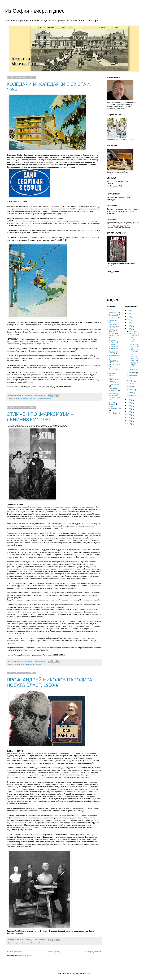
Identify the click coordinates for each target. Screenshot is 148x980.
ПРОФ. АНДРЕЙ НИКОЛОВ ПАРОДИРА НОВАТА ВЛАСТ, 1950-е (49, 683)
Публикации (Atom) (24, 955)
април (131, 390)
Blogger (87, 974)
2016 (129, 403)
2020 (129, 323)
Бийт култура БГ (19, 664)
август (132, 381)
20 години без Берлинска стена (115, 335)
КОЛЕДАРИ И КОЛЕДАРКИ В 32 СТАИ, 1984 (134, 338)
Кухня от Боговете (112, 403)
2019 (129, 326)
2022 (129, 317)
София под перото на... (113, 390)
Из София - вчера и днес (35, 11)
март (131, 393)
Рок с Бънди (113, 413)
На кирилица (18, 399)
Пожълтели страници (30, 399)
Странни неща (114, 384)
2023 (129, 314)
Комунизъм (28, 664)
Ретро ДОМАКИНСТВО (115, 408)
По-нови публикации (15, 952)
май (131, 387)
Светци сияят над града (114, 394)
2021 (129, 320)
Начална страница (54, 952)
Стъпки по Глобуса (112, 341)
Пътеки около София (44, 399)
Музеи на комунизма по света (114, 380)
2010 (129, 421)
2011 (129, 418)
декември (133, 331)
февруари (133, 396)
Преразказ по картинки (114, 361)
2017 (129, 400)
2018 (129, 329)
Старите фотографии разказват (113, 347)
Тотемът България (112, 311)
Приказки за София (37, 943)
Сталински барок (115, 398)
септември (133, 376)
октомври (133, 373)
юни (131, 384)
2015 (129, 406)
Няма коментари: (40, 396)
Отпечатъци (113, 318)
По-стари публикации (93, 952)
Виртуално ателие (113, 374)
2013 (129, 412)
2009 (129, 424)
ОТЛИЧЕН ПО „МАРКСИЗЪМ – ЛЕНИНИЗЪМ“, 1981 (40, 417)
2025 (129, 311)
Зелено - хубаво (114, 369)
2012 (129, 415)
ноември (132, 370)
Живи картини (114, 356)
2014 (129, 409)
